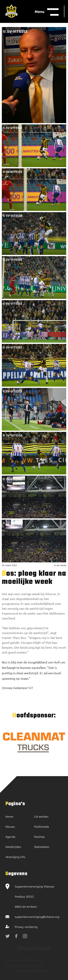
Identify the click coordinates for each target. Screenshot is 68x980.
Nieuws (10, 826)
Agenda (10, 837)
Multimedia (41, 826)
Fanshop (39, 837)
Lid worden (41, 816)
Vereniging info (15, 857)
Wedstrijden (13, 847)
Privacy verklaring (26, 927)
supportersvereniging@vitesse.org (37, 917)
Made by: (24, 971)
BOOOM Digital (40, 971)
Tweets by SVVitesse (34, 947)
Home (9, 816)
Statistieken (42, 847)
